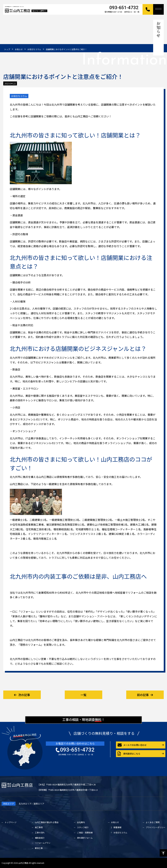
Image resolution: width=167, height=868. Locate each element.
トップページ (11, 822)
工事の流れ (40, 832)
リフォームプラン (43, 843)
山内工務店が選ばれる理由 (47, 822)
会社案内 (81, 822)
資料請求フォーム (85, 838)
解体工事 (39, 848)
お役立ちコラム (19, 96)
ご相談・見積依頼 (85, 832)
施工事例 (39, 827)
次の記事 (22, 695)
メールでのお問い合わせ (132, 745)
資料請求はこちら (129, 754)
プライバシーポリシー (156, 827)
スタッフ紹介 (83, 827)
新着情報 (117, 827)
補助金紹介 (40, 838)
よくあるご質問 (153, 822)
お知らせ (115, 822)
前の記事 (145, 695)
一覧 (83, 695)
